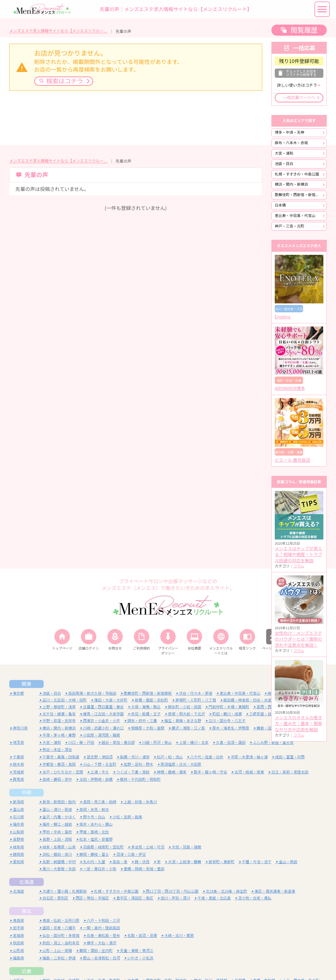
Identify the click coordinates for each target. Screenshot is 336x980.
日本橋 (280, 205)
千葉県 (18, 757)
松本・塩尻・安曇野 (96, 839)
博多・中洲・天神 (290, 132)
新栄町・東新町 (222, 862)
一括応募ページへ (299, 98)
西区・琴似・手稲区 (92, 898)
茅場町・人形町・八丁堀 (196, 700)
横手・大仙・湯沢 (102, 943)
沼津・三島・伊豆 (131, 854)
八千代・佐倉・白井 (207, 757)
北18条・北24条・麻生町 (227, 891)
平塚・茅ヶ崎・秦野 (59, 735)
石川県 (18, 817)
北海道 (26, 882)
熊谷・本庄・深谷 (57, 750)
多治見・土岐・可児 (148, 847)
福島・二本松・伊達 (59, 958)
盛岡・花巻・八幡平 (59, 928)
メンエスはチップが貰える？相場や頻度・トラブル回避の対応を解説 (298, 555)
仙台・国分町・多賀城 (61, 936)
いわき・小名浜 (140, 958)
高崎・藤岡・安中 (57, 779)
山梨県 (18, 832)
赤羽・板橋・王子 (146, 714)
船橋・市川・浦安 (135, 757)
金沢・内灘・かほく (59, 817)
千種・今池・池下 (257, 862)
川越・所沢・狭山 (157, 743)
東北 (26, 911)
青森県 (18, 921)
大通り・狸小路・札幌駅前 (65, 891)
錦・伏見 (142, 862)
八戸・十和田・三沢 (103, 921)
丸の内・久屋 (94, 862)
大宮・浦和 (284, 153)
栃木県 (18, 764)
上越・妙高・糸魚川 (140, 802)
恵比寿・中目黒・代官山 (295, 216)
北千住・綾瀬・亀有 (59, 714)
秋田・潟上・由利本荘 (61, 943)
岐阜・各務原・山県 (59, 847)
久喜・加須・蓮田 (231, 743)
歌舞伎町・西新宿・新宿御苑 (299, 195)
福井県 (18, 824)
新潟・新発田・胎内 (59, 802)
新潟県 (18, 802)
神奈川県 (20, 728)
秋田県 (18, 943)
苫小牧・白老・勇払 (255, 898)
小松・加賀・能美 (127, 817)
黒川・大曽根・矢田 (59, 869)
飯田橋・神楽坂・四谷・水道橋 (249, 700)
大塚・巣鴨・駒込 (146, 707)
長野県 (18, 839)
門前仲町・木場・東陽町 (229, 707)
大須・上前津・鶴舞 (185, 862)
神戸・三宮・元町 (290, 226)
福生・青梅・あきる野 (183, 721)
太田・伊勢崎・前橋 (96, 779)
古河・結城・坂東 (249, 772)
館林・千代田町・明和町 (140, 779)
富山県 (18, 810)
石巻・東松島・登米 (103, 936)
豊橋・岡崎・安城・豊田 (144, 869)
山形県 (18, 951)
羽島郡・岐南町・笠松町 (103, 847)
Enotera (283, 317)
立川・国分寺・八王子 (227, 721)
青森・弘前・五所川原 (61, 921)
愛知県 (18, 862)
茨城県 (18, 772)
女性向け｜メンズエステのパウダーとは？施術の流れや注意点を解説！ (298, 639)
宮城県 (18, 936)
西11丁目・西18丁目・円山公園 (172, 891)
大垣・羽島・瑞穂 (186, 847)
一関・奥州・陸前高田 (102, 928)
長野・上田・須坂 (57, 839)
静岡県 (18, 854)
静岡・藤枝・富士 (94, 854)
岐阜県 (18, 847)
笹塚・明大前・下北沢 (186, 714)
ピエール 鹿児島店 (292, 460)
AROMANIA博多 (290, 389)
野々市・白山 (94, 817)
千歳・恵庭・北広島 (214, 898)
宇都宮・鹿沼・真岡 (59, 764)
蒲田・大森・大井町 (111, 700)
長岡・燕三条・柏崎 (100, 802)
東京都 (18, 693)
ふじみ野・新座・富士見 (273, 743)
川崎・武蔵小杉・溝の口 (103, 728)
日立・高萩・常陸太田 (290, 772)
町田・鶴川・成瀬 (227, 714)
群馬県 (18, 779)
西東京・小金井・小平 (102, 721)
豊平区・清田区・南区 (135, 898)
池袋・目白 (284, 164)
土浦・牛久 (100, 772)
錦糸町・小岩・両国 (185, 707)
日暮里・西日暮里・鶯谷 (103, 707)
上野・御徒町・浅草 (59, 707)
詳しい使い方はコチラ (297, 85)
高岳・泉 (120, 862)
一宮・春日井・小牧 (100, 869)
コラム (299, 566)
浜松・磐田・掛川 (57, 854)
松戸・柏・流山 (170, 757)
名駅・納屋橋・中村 (59, 862)
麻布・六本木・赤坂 (291, 143)
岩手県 (18, 928)
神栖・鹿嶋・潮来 (172, 772)
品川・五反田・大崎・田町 (65, 700)
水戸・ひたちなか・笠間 (63, 772)
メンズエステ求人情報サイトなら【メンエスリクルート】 (58, 31)
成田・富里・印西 (290, 757)
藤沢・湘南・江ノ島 (188, 728)
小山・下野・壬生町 (100, 764)
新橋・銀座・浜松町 (151, 700)
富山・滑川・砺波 (57, 810)
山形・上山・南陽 (57, 951)
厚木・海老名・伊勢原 (231, 728)
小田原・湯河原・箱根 (102, 735)
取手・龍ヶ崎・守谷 (210, 772)
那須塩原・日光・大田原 (181, 764)
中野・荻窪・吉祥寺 (59, 721)
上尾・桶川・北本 (194, 743)
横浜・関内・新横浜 (291, 184)
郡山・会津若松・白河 (102, 958)
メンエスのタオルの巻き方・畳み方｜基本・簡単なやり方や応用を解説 (298, 724)
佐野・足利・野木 (138, 764)
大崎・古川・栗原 (179, 936)
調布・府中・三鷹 (142, 721)
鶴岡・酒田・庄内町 (96, 951)
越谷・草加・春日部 (118, 743)
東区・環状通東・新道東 (275, 891)
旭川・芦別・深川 (175, 898)
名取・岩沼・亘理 (142, 936)
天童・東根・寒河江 (137, 951)
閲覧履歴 (304, 30)
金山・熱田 (288, 862)
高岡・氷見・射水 (94, 810)
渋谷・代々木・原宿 (196, 693)
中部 (26, 792)
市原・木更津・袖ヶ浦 (249, 757)
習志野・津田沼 (100, 757)
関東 (26, 684)
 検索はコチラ (61, 81)
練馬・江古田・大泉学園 (103, 714)
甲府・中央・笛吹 (57, 832)
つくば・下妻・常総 (133, 772)
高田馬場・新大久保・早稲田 (92, 693)
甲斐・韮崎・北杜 (94, 832)
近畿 (26, 971)
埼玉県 (18, 743)
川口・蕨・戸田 (81, 743)
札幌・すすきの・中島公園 (297, 174)
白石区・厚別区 (55, 898)
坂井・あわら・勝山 (96, 824)
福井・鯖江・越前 (57, 824)
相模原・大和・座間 (148, 728)
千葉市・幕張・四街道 (61, 757)
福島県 (18, 958)
